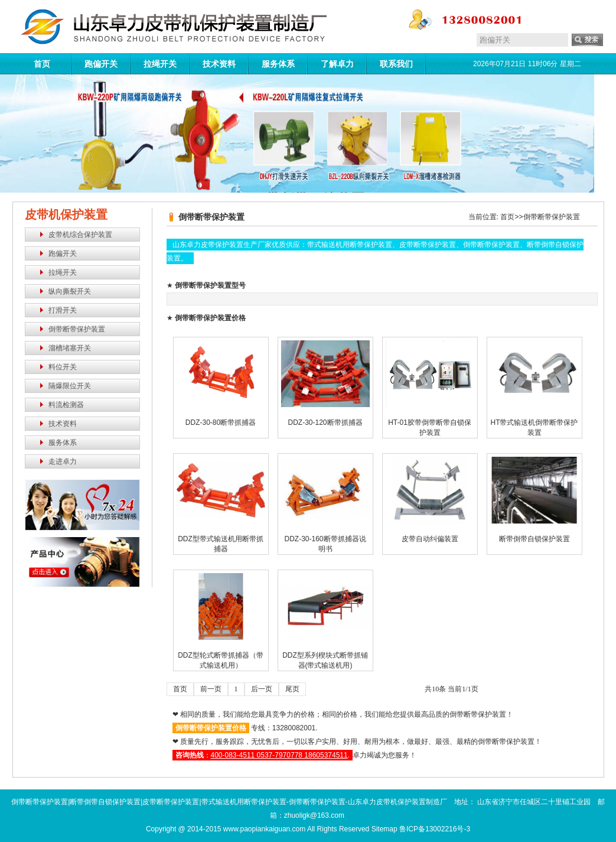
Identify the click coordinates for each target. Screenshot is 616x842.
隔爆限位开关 (70, 386)
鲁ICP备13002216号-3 (435, 829)
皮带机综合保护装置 (80, 235)
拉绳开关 (160, 64)
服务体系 (278, 64)
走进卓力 (63, 461)
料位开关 (63, 367)
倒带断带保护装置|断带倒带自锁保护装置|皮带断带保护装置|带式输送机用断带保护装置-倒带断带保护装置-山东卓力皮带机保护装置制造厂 (229, 802)
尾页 (292, 689)
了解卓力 (337, 64)
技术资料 (219, 64)
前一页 (211, 689)
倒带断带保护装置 (77, 329)
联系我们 (396, 64)
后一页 (262, 689)
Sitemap (384, 829)
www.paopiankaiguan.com (264, 829)
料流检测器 (66, 405)
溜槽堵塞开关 (70, 348)
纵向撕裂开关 (70, 291)
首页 (42, 64)
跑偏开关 (101, 64)
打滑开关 (63, 310)
